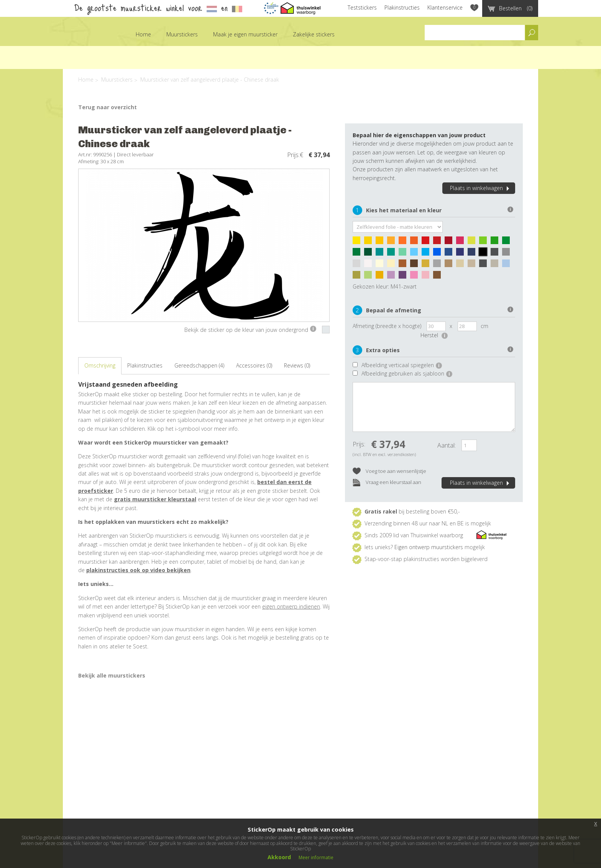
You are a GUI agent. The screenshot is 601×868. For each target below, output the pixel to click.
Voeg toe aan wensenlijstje (389, 472)
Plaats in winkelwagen (481, 188)
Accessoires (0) (254, 365)
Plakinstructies (402, 7)
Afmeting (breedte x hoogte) (387, 326)
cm (484, 326)
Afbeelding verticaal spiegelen (402, 365)
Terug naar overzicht (108, 107)
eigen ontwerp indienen (291, 606)
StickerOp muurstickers (84, 40)
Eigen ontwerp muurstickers (429, 547)
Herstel (434, 335)
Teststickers (362, 7)
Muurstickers (182, 34)
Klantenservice (445, 7)
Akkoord (279, 857)
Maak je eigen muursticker (245, 34)
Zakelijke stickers (314, 34)
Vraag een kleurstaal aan (387, 483)
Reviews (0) (297, 365)
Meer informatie (316, 857)
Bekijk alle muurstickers (112, 675)
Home (143, 34)
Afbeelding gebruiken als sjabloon (407, 373)
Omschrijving (100, 365)
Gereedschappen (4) (199, 365)
